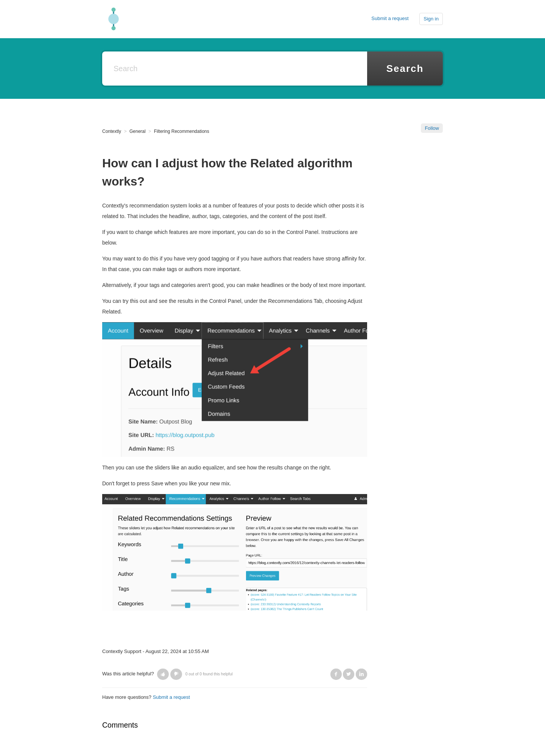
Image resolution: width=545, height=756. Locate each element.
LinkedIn (361, 674)
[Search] (235, 69)
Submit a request (390, 18)
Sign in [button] (431, 19)
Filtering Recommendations (182, 131)
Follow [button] (432, 128)
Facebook (336, 674)
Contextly (112, 131)
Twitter (349, 674)
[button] (163, 674)
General (138, 131)
